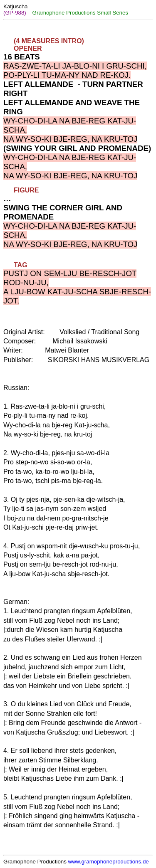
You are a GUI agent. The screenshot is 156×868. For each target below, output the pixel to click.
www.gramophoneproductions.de (109, 862)
